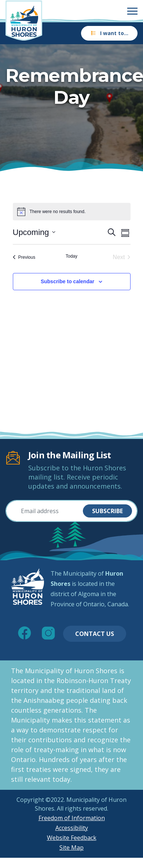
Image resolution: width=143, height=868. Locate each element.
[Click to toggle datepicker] (34, 232)
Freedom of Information (72, 818)
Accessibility (72, 828)
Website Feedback (72, 838)
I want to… (109, 33)
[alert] (72, 212)
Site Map (71, 848)
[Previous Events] (24, 257)
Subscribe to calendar (67, 281)
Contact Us (95, 634)
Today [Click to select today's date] (71, 256)
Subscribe (107, 511)
